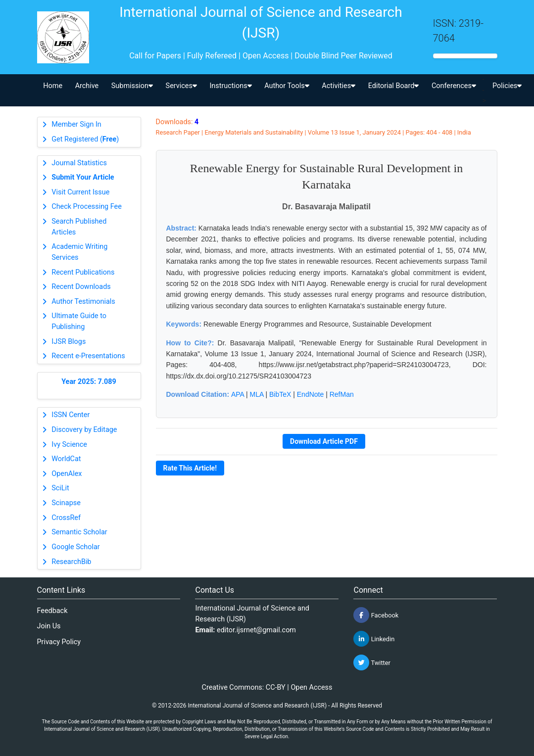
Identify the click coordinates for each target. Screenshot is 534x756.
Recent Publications (83, 272)
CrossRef (66, 518)
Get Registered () (85, 139)
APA (238, 394)
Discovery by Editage (84, 430)
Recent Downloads (81, 287)
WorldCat (66, 459)
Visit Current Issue (80, 192)
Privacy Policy (59, 642)
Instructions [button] (230, 86)
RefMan (342, 394)
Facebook (376, 615)
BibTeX (280, 394)
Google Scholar (75, 547)
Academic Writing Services (79, 252)
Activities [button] (339, 86)
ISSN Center (71, 415)
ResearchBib (71, 562)
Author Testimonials (83, 302)
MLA (257, 394)
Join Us (49, 626)
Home (53, 86)
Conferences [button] (454, 86)
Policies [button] (507, 86)
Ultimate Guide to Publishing (79, 321)
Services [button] (181, 86)
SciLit (60, 488)
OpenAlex (67, 474)
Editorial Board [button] (394, 86)
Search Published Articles (79, 227)
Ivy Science (69, 445)
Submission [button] (132, 86)
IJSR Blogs (69, 342)
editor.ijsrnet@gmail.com (256, 630)
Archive (87, 86)
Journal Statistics (79, 163)
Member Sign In (76, 124)
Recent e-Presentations (88, 356)
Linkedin (374, 639)
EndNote (310, 394)
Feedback (52, 611)
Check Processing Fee (87, 207)
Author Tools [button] (287, 86)
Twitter (372, 662)
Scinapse (66, 503)
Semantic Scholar (79, 532)
